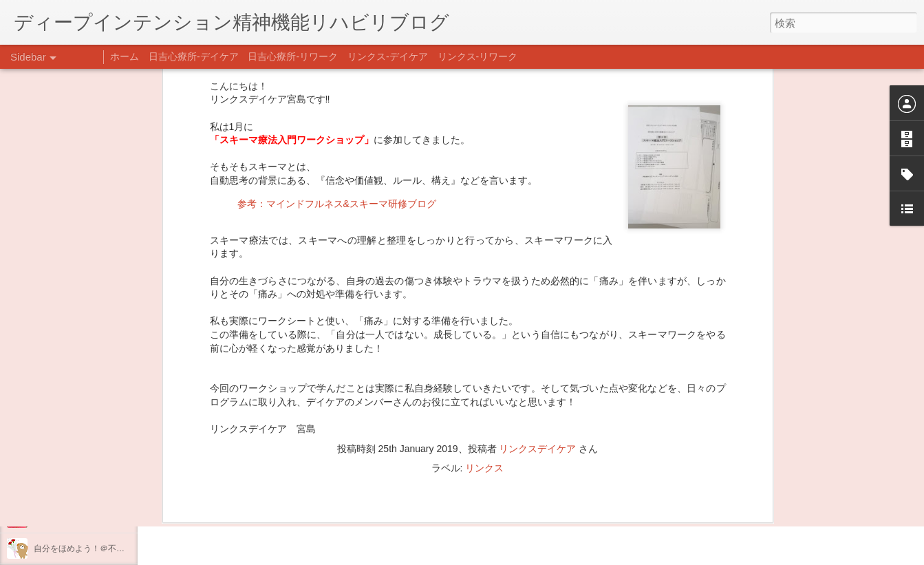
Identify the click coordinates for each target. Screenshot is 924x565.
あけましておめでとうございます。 (100, 456)
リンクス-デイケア (388, 56)
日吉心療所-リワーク (293, 56)
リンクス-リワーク (478, 56)
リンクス (484, 317)
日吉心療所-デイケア (194, 56)
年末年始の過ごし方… (75, 487)
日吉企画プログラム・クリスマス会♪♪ (104, 518)
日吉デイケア (470, 498)
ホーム (125, 56)
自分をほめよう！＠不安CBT (87, 548)
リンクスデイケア (537, 297)
